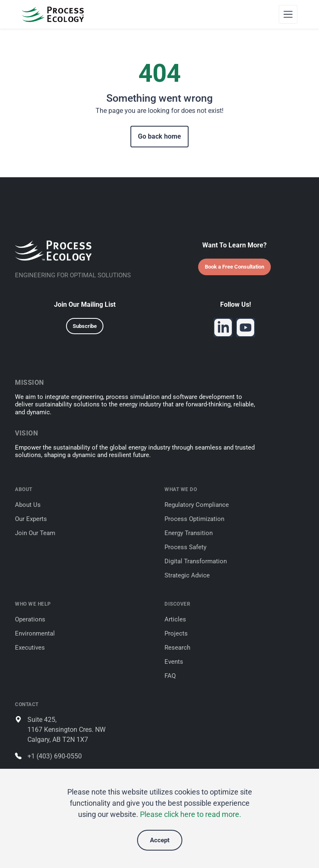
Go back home (159, 136)
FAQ (170, 676)
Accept (160, 840)
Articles (175, 619)
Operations (30, 619)
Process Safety (185, 547)
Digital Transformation (196, 561)
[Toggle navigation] (288, 14)
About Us (28, 505)
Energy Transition (189, 533)
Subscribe (85, 326)
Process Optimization (194, 519)
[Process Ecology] (53, 14)
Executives (30, 648)
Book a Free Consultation (234, 267)
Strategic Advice (187, 575)
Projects (176, 633)
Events (174, 662)
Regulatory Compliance (197, 505)
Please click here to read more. (191, 814)
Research (177, 648)
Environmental (35, 633)
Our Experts (31, 519)
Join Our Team (35, 533)
